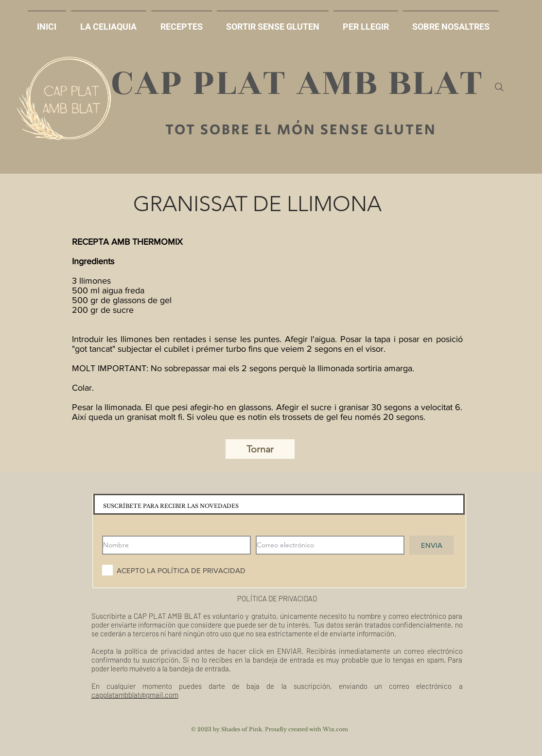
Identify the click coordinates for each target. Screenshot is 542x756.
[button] (273, 23)
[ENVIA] (432, 545)
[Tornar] (260, 449)
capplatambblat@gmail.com (135, 695)
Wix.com (335, 729)
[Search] (499, 87)
